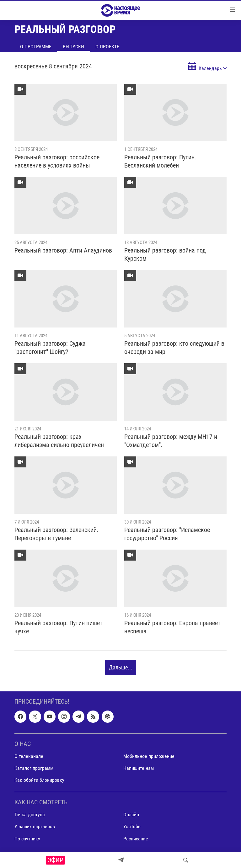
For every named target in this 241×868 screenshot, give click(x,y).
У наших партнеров (35, 827)
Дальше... (121, 667)
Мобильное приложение (149, 756)
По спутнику (27, 839)
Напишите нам (139, 768)
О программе (36, 47)
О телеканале (29, 756)
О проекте (107, 47)
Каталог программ (34, 768)
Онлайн (131, 815)
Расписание (136, 839)
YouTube (132, 827)
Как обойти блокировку (39, 780)
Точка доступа (30, 815)
